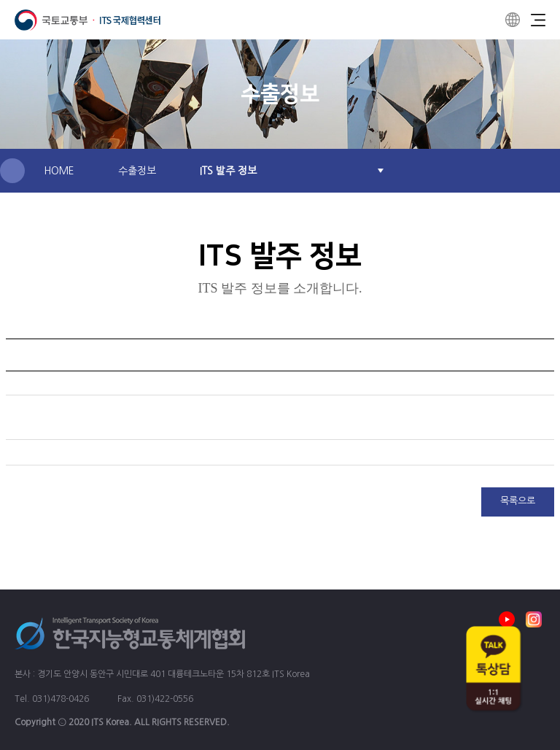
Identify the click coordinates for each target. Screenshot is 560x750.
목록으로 (518, 501)
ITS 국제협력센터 (87, 20)
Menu (538, 20)
